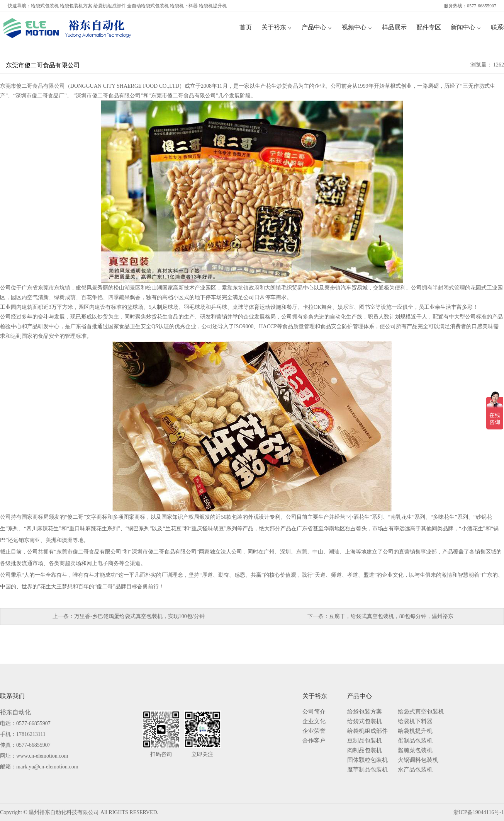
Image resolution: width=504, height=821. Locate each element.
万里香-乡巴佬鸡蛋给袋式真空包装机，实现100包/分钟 (139, 616)
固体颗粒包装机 (367, 760)
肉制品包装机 (365, 750)
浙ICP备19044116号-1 (479, 812)
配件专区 (429, 27)
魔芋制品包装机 (367, 770)
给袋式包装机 (45, 6)
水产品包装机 (415, 770)
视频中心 (357, 27)
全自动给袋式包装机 (148, 6)
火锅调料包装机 (418, 760)
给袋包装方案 (365, 712)
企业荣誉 (314, 731)
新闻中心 (466, 27)
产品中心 (317, 27)
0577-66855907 (33, 723)
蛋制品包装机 (415, 741)
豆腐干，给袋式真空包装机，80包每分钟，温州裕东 (391, 616)
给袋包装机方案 (76, 6)
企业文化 (314, 721)
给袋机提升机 (213, 6)
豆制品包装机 (365, 741)
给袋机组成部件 (110, 6)
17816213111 (31, 734)
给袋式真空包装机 (421, 712)
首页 (246, 27)
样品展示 (394, 27)
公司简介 (314, 712)
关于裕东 (277, 27)
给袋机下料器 (184, 6)
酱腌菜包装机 (415, 750)
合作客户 (314, 741)
